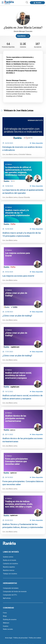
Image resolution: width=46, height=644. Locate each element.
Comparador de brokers (11, 588)
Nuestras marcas (9, 570)
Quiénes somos (8, 557)
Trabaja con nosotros (10, 574)
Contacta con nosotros (10, 564)
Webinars (6, 623)
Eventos (6, 626)
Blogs (5, 616)
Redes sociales (8, 629)
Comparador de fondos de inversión (15, 591)
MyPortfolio (7, 598)
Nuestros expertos (9, 567)
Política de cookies (35, 638)
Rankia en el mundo (10, 560)
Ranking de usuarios (10, 619)
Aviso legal (9, 638)
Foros (5, 613)
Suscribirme (24, 36)
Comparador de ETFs (10, 595)
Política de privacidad (20, 638)
